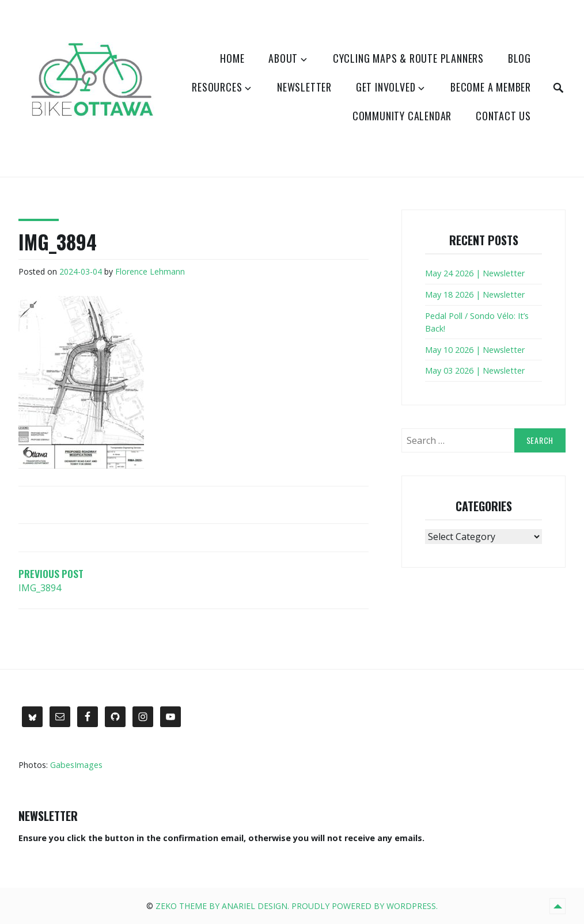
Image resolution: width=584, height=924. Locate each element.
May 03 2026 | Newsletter (475, 370)
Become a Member (491, 87)
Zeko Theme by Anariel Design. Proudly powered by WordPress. (297, 906)
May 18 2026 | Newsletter (475, 294)
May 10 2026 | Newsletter (475, 350)
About (283, 58)
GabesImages (76, 765)
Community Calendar (402, 116)
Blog (519, 58)
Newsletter (304, 87)
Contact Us (503, 116)
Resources (217, 87)
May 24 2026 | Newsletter (475, 273)
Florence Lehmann (150, 271)
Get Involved (386, 87)
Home (232, 58)
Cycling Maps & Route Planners (408, 58)
